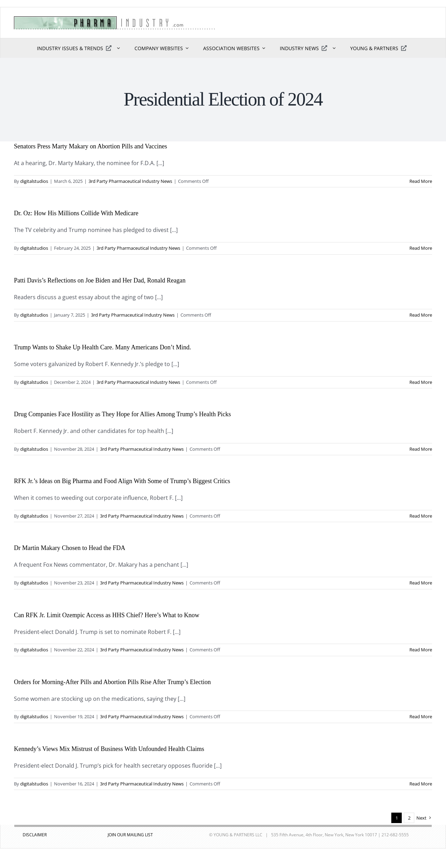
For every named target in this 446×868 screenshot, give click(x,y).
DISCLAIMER (35, 835)
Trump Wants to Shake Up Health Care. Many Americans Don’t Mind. (102, 347)
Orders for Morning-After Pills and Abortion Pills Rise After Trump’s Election (112, 682)
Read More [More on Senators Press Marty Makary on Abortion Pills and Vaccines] (421, 181)
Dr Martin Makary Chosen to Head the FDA (70, 548)
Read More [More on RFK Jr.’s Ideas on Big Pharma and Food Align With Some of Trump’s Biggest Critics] (421, 516)
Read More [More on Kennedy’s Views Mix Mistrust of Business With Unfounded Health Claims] (421, 784)
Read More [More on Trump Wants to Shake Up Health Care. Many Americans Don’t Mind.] (421, 382)
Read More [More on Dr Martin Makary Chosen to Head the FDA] (421, 583)
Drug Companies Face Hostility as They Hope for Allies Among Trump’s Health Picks (122, 414)
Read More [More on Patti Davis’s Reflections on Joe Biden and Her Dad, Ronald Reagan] (421, 315)
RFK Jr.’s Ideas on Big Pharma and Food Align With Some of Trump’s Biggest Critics (122, 481)
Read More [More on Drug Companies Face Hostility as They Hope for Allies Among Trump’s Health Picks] (421, 449)
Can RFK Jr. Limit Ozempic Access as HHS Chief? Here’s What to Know (107, 615)
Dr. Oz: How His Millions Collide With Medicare (76, 213)
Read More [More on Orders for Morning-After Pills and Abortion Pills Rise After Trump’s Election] (421, 716)
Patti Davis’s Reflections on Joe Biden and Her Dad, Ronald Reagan (100, 280)
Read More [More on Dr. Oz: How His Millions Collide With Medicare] (421, 248)
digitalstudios (34, 181)
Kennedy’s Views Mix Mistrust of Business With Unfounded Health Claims (109, 749)
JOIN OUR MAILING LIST (130, 835)
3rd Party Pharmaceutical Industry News (130, 181)
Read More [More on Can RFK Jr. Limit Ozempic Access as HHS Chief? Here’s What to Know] (421, 650)
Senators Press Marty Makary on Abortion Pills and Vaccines (91, 146)
